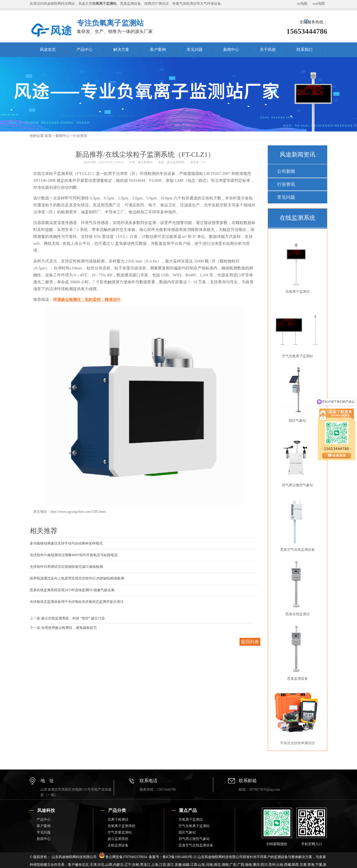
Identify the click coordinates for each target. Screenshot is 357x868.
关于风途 (268, 49)
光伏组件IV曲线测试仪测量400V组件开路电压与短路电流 (74, 555)
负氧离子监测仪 (297, 265)
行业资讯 (80, 136)
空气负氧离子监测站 (297, 329)
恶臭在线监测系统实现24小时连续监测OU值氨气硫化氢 (72, 590)
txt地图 (302, 4)
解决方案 (121, 49)
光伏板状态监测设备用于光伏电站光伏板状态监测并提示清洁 (77, 602)
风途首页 (48, 49)
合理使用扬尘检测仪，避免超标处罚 (69, 628)
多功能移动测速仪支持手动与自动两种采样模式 (66, 543)
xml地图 (319, 4)
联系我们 (304, 49)
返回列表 (250, 642)
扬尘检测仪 (145, 162)
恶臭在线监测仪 (297, 587)
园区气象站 (297, 394)
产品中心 (85, 49)
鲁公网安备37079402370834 (123, 857)
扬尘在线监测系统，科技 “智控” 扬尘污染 (73, 618)
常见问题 (195, 49)
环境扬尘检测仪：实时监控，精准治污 (87, 300)
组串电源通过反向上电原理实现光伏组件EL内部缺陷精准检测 (77, 578)
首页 (48, 136)
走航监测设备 (118, 845)
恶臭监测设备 (297, 652)
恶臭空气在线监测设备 (297, 523)
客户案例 (158, 49)
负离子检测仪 (118, 820)
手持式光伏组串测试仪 (297, 716)
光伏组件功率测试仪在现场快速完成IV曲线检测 (66, 567)
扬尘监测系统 (176, 162)
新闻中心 (231, 49)
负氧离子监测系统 (121, 826)
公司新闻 (286, 171)
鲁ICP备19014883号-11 (180, 857)
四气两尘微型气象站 (297, 458)
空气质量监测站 (120, 832)
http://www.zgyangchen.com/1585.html (78, 512)
